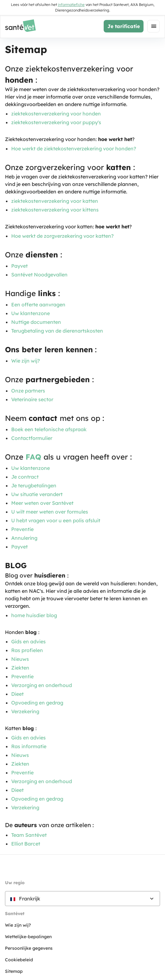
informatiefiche (71, 5)
